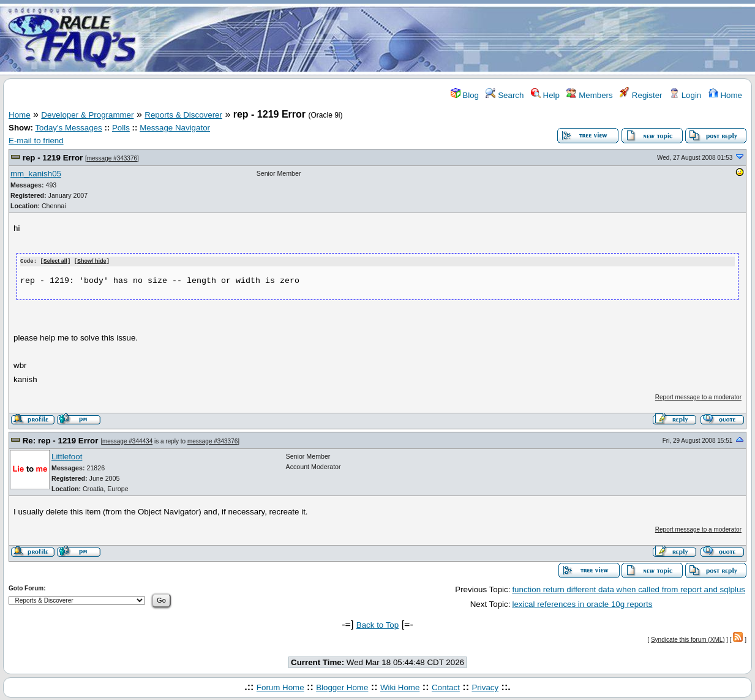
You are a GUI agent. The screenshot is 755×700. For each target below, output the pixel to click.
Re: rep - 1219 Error (61, 440)
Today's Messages (68, 128)
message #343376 (112, 158)
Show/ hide (92, 262)
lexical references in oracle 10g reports (582, 604)
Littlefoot (67, 456)
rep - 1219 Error (53, 158)
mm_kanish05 (36, 174)
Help (545, 95)
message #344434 (127, 441)
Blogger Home (342, 687)
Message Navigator (175, 128)
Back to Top (377, 625)
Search (505, 95)
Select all (55, 262)
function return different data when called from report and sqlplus (629, 589)
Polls (121, 128)
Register (641, 95)
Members (589, 95)
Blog (465, 95)
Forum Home (280, 687)
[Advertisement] (450, 39)
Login (685, 95)
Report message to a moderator (698, 397)
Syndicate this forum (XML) (688, 639)
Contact (446, 687)
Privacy (485, 687)
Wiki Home (400, 687)
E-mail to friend (36, 141)
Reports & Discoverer (183, 115)
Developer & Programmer (87, 115)
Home (725, 95)
